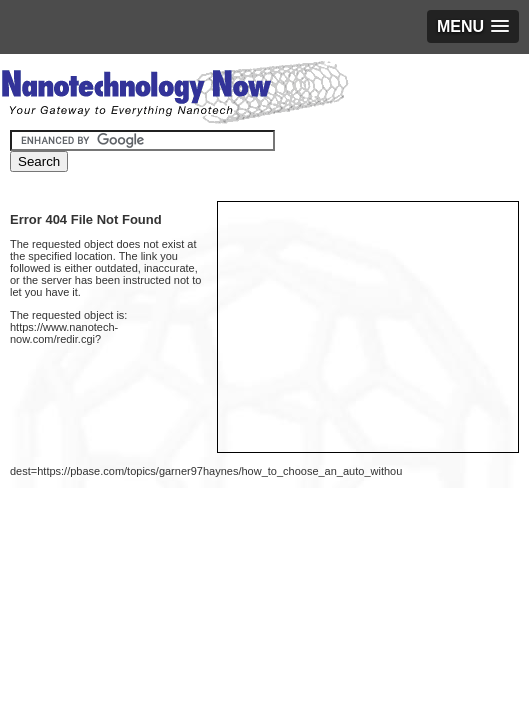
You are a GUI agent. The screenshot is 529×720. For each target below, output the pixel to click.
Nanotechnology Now (174, 95)
